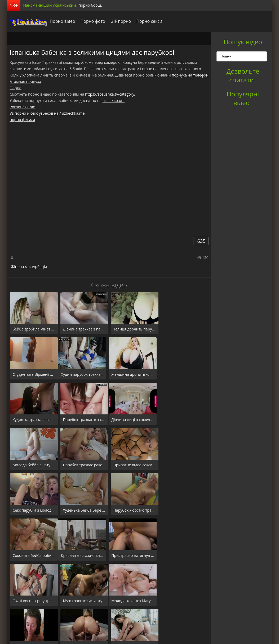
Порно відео (62, 21)
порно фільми (23, 120)
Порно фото (93, 21)
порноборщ (27, 21)
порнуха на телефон (190, 75)
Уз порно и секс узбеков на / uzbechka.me (47, 113)
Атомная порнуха (26, 81)
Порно (16, 88)
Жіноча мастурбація (29, 267)
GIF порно (121, 21)
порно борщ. (90, 5)
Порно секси (149, 21)
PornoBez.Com (23, 107)
